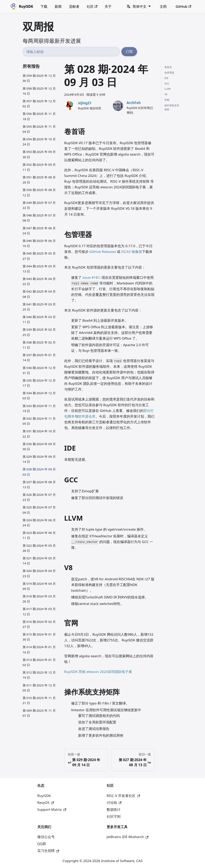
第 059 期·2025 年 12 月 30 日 (39, 78)
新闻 (58, 6)
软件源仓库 (87, 416)
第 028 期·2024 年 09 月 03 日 (39, 472)
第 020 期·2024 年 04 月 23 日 (39, 573)
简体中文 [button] (136, 6)
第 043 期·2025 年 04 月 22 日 (39, 281)
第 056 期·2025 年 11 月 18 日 (39, 116)
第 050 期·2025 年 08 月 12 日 (39, 192)
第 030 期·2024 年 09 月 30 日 (39, 446)
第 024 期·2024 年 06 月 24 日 (39, 523)
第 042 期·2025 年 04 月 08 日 (39, 294)
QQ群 (42, 844)
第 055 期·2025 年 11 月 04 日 (39, 129)
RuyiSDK (44, 796)
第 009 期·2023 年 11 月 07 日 (39, 713)
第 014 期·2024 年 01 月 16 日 (39, 649)
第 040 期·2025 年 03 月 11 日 (39, 319)
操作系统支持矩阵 (172, 107)
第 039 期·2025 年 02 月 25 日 (39, 332)
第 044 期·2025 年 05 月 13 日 (39, 269)
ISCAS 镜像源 (131, 252)
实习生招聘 (48, 851)
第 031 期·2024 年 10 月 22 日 (39, 434)
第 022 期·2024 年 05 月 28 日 (39, 548)
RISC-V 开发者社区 (123, 796)
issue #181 (91, 277)
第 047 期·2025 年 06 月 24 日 (39, 231)
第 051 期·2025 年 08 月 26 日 (39, 180)
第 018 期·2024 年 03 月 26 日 (39, 599)
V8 (166, 94)
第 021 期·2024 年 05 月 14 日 (39, 561)
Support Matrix (52, 809)
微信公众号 (46, 837)
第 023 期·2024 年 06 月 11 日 (39, 535)
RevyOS (46, 803)
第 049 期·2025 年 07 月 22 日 (39, 205)
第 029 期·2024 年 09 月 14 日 (39, 459)
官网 (167, 100)
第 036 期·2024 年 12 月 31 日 (39, 370)
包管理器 (169, 73)
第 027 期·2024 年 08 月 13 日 (39, 484)
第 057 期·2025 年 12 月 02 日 (39, 104)
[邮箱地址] (71, 52)
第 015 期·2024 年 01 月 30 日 (39, 637)
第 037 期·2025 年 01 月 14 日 (39, 357)
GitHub (183, 6)
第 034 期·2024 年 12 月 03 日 (39, 396)
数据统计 (114, 809)
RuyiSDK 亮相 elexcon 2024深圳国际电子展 (98, 672)
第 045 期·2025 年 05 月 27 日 (39, 256)
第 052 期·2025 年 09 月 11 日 (39, 167)
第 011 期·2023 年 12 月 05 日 (39, 688)
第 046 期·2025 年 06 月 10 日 (39, 243)
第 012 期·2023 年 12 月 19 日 (39, 675)
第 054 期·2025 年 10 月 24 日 (39, 142)
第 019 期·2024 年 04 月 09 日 (39, 586)
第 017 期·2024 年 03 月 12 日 (39, 611)
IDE (166, 78)
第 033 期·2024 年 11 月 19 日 (39, 408)
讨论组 (114, 803)
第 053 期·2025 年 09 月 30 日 (39, 154)
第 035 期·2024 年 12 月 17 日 (39, 383)
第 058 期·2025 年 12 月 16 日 (39, 91)
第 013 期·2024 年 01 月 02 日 (39, 662)
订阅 (129, 51)
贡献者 (74, 6)
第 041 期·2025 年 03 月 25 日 (39, 307)
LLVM (167, 89)
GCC (167, 84)
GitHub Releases (103, 252)
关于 (108, 6)
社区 (92, 6)
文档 (163, 6)
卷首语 (168, 67)
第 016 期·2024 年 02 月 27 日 (39, 624)
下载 (44, 6)
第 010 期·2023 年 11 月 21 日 (39, 700)
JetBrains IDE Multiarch (128, 837)
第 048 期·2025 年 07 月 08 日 (39, 218)
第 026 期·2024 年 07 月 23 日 (39, 497)
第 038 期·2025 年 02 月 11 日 (39, 345)
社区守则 (114, 816)
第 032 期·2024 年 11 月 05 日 (39, 421)
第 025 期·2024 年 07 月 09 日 (39, 510)
